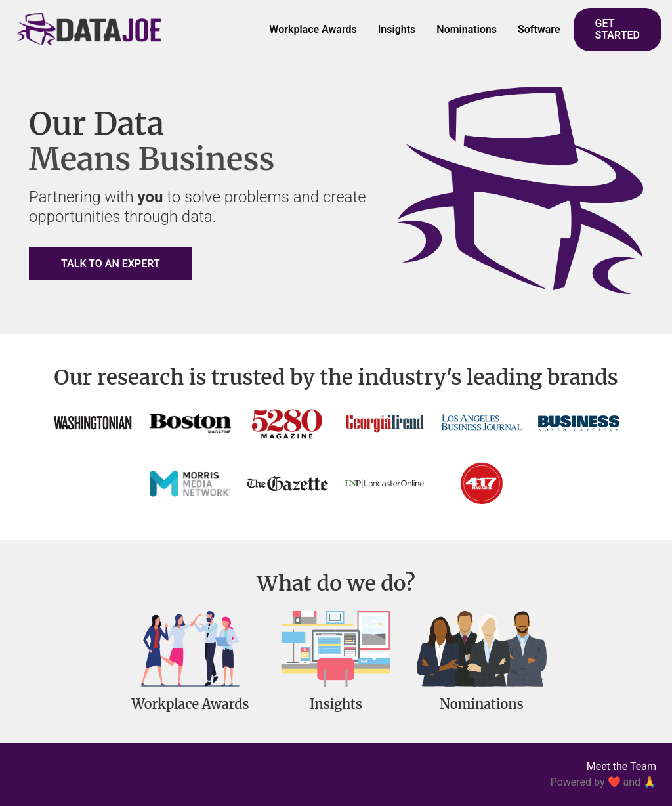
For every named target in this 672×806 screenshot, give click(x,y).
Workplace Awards (313, 29)
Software (539, 29)
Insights (397, 29)
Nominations (467, 29)
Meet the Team (621, 766)
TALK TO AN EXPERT (111, 264)
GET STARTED (618, 29)
